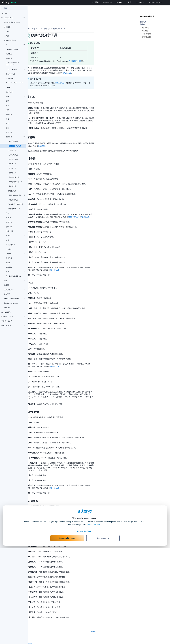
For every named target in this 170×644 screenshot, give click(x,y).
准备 (15, 96)
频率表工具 (12, 164)
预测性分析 (10, 78)
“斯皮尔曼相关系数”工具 (17, 195)
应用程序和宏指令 (14, 40)
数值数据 (145, 31)
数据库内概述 (11, 74)
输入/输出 (15, 92)
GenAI (15, 87)
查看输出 (143, 24)
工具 (14, 45)
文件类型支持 (14, 290)
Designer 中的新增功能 (12, 22)
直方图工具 (12, 173)
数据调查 (15, 137)
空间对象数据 (146, 37)
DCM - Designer (15, 69)
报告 (15, 119)
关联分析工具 (13, 141)
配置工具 (143, 22)
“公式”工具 (114, 210)
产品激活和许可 (13, 321)
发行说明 (4, 13)
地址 (15, 240)
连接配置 (9, 58)
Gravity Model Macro (15, 276)
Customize (103, 634)
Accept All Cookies (67, 634)
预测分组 (15, 227)
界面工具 (15, 132)
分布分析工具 (13, 155)
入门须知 (14, 31)
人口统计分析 (15, 245)
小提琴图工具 (13, 200)
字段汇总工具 (13, 159)
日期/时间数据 (146, 34)
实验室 (15, 263)
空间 (15, 128)
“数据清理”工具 (102, 210)
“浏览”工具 (95, 66)
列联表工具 (12, 150)
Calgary (15, 254)
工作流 (14, 36)
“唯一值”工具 (83, 263)
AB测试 (15, 218)
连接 (15, 101)
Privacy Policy (93, 620)
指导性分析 (15, 231)
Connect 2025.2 (13, 317)
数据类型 (70, 139)
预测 (15, 213)
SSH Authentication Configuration (13, 64)
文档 (15, 123)
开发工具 (15, 258)
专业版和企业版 (103, 55)
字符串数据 (145, 28)
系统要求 (7, 27)
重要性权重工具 (14, 177)
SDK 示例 (15, 267)
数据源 (14, 285)
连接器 (15, 236)
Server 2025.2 (13, 312)
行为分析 (15, 249)
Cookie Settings (84, 627)
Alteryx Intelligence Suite (15, 83)
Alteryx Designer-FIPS (14, 299)
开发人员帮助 (13, 326)
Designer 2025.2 (13, 18)
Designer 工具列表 (12, 49)
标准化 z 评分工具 (14, 209)
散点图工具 (12, 191)
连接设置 (14, 294)
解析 (15, 105)
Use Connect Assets (11, 303)
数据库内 (15, 114)
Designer (62, 22)
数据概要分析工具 (15, 146)
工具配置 (9, 54)
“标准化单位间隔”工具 (16, 204)
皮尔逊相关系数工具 (15, 182)
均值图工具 (12, 186)
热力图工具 (12, 168)
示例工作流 (88, 76)
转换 (15, 110)
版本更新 (7, 308)
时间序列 (15, 222)
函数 (14, 281)
